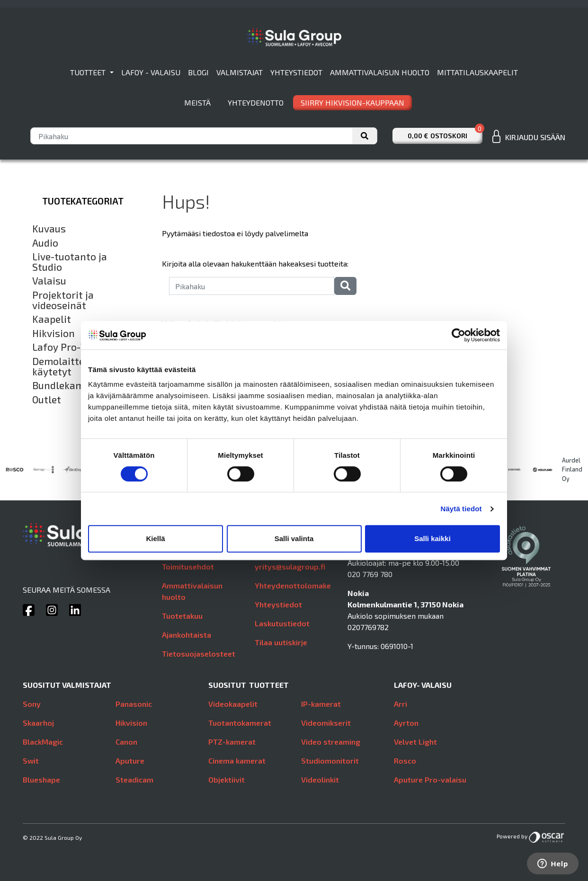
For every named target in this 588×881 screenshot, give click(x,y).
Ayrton (406, 723)
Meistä (197, 102)
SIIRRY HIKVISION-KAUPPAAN (352, 102)
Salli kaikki (432, 538)
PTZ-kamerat (232, 742)
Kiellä (155, 538)
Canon (126, 742)
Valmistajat (240, 72)
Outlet (47, 400)
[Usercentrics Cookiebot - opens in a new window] (459, 335)
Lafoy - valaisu (151, 72)
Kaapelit (52, 319)
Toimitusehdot (188, 566)
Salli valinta (294, 538)
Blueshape (41, 779)
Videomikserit (326, 723)
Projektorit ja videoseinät (63, 300)
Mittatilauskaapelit (477, 72)
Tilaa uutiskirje (281, 642)
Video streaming (331, 742)
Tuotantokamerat (240, 723)
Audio (45, 243)
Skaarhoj (38, 723)
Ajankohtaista (187, 635)
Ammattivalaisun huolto (380, 72)
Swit (31, 761)
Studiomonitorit (330, 761)
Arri (401, 704)
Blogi (198, 72)
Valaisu (49, 281)
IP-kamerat (321, 704)
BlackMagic (43, 742)
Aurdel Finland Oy (572, 469)
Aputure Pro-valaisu (430, 779)
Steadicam (134, 779)
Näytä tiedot (461, 509)
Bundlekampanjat (73, 385)
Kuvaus (49, 229)
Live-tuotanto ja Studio (70, 262)
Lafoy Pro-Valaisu (73, 347)
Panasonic (134, 704)
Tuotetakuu (182, 616)
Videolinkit (320, 779)
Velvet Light (415, 742)
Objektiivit (227, 779)
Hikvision (53, 333)
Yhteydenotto (256, 102)
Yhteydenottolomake (293, 585)
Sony (32, 704)
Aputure (130, 761)
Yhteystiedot (296, 72)
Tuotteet (89, 72)
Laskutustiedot (282, 623)
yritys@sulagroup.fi (290, 566)
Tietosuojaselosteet (199, 654)
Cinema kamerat (237, 761)
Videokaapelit (233, 704)
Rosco (405, 761)
